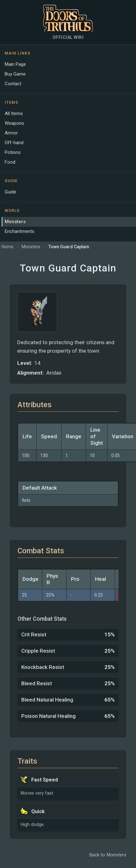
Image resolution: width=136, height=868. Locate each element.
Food (10, 162)
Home (8, 247)
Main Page (15, 64)
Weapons (14, 123)
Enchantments (20, 231)
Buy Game (15, 74)
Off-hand (14, 143)
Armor (11, 133)
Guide (10, 192)
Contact (13, 84)
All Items (14, 113)
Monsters (15, 222)
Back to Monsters (108, 855)
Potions (13, 152)
